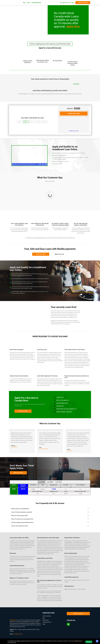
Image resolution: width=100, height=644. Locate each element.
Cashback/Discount (36, 3)
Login (72, 3)
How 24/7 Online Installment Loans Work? (22, 512)
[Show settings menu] (43, 164)
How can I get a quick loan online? (20, 526)
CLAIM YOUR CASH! (74, 113)
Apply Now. (73, 27)
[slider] (28, 164)
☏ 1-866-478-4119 (65, 3)
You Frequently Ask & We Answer (50, 503)
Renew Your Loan (74, 131)
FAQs (28, 3)
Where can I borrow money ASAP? (20, 515)
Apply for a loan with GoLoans (50, 48)
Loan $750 (58, 482)
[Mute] (40, 164)
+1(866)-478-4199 (18, 634)
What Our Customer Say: (50, 423)
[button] (11, 195)
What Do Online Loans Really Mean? (20, 509)
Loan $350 (41, 482)
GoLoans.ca (13, 620)
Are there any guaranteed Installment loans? (22, 522)
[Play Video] (13, 164)
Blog (24, 3)
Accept (89, 642)
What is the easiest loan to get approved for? (22, 519)
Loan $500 (50, 482)
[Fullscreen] (46, 164)
